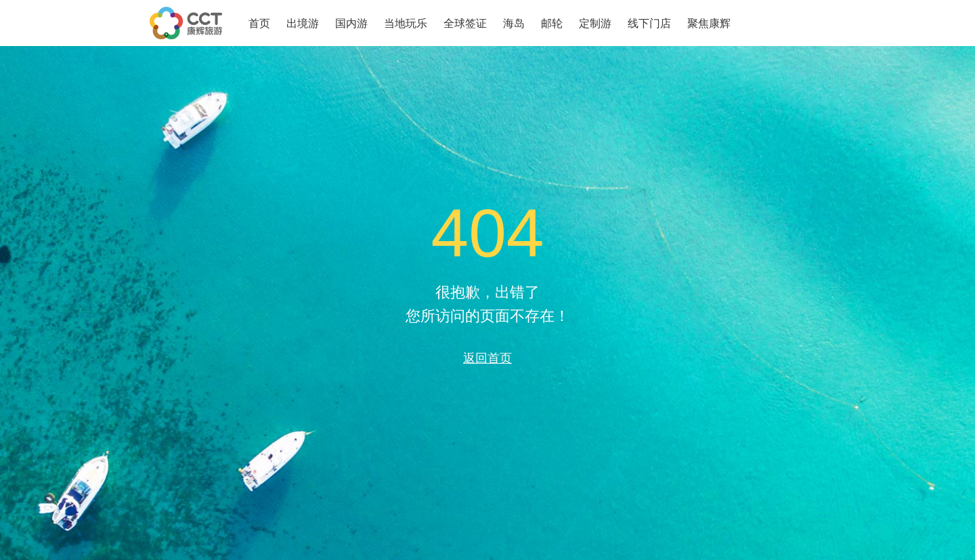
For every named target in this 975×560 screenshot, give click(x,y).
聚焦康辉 (709, 23)
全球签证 (465, 23)
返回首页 (487, 358)
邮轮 (552, 23)
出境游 (303, 23)
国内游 (351, 23)
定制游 (595, 23)
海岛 (514, 23)
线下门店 (649, 23)
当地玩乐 (406, 23)
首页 (259, 23)
